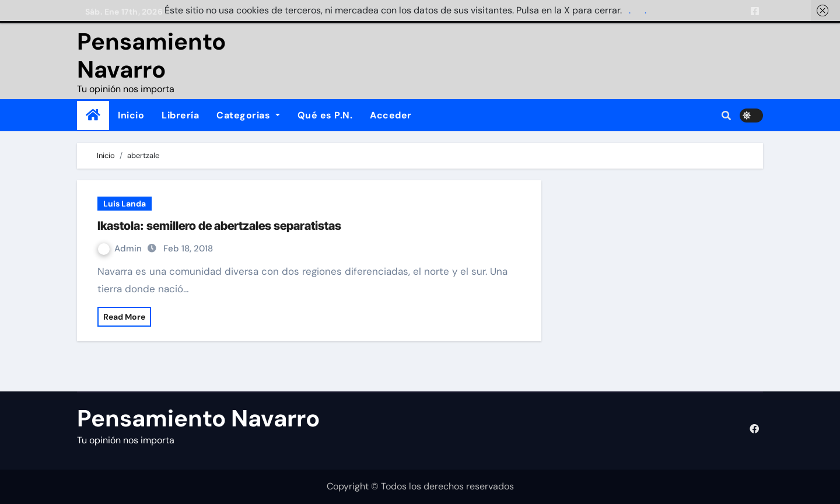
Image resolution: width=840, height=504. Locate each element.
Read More (124, 317)
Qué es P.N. (325, 115)
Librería (180, 115)
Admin (121, 249)
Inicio (131, 115)
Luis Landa (125, 204)
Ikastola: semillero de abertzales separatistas (219, 226)
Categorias (248, 115)
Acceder (391, 115)
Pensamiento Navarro (151, 55)
